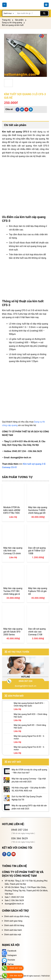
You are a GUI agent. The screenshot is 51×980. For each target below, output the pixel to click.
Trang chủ (6, 20)
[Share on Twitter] (22, 109)
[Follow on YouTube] (14, 854)
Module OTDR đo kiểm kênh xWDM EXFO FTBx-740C (12, 510)
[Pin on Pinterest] (26, 109)
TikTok (8, 964)
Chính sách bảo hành (13, 930)
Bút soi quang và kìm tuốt (13, 25)
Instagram (9, 955)
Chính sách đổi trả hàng (14, 925)
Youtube (8, 960)
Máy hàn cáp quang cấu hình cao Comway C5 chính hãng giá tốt (13, 551)
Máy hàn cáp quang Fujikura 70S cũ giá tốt (38, 591)
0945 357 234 (26, 681)
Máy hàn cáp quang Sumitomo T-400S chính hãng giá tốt (38, 510)
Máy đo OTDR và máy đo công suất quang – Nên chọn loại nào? (29, 771)
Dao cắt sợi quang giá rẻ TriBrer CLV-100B (37, 551)
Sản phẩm (19, 20)
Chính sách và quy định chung (17, 916)
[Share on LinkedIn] (31, 109)
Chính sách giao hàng (13, 921)
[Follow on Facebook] (4, 854)
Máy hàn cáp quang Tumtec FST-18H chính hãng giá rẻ (13, 591)
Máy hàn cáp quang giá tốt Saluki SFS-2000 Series (13, 632)
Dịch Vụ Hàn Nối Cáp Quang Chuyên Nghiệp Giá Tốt (27, 798)
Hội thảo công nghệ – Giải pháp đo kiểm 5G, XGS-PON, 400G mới (29, 789)
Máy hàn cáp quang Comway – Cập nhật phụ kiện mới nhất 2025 (29, 780)
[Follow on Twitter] (9, 854)
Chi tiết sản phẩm (15, 125)
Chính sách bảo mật (13, 935)
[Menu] (5, 5)
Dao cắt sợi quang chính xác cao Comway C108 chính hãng (37, 632)
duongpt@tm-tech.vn (25, 686)
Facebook (9, 951)
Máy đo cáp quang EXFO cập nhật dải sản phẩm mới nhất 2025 (29, 807)
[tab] (26, 125)
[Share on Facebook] (18, 109)
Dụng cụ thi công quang (12, 23)
